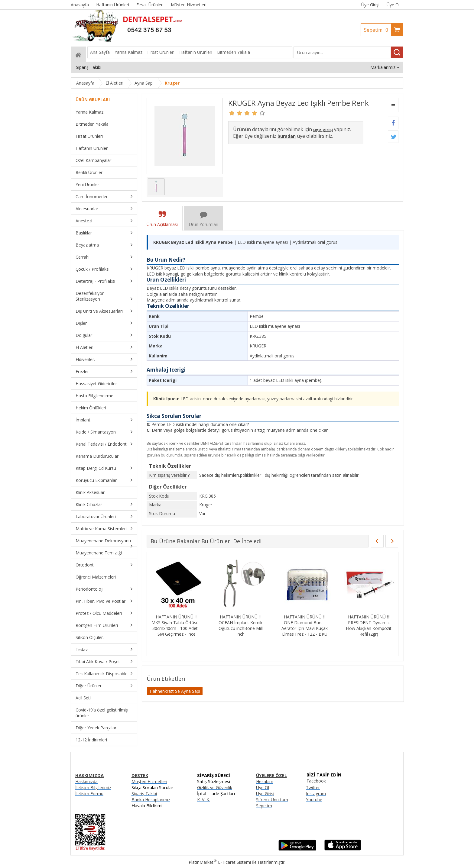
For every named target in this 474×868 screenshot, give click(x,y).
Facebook (316, 781)
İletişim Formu (89, 794)
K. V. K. (204, 800)
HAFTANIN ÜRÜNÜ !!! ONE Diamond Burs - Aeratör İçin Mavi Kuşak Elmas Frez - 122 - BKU (305, 625)
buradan (287, 136)
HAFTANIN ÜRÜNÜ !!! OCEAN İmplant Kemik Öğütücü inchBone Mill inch (241, 625)
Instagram (316, 794)
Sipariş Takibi (144, 794)
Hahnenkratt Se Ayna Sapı (175, 691)
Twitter (313, 787)
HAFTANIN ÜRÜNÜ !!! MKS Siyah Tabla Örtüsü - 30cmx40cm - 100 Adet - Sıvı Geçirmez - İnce (176, 625)
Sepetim (378, 30)
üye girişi (323, 129)
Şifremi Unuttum (272, 800)
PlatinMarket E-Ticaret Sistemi (220, 862)
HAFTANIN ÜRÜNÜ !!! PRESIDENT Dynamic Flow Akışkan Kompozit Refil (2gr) (369, 625)
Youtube (314, 800)
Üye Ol (393, 5)
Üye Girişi (370, 5)
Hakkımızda (86, 781)
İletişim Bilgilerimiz (93, 787)
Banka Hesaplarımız (151, 800)
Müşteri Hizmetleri (149, 781)
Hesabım (265, 781)
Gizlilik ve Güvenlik (215, 787)
